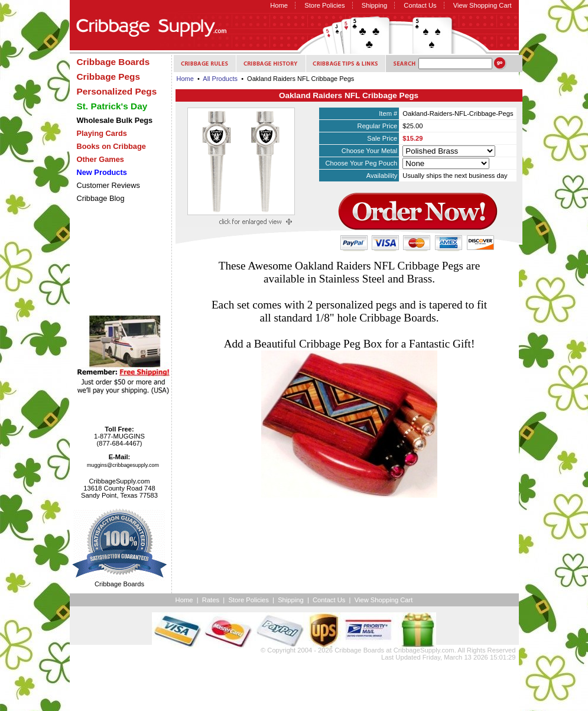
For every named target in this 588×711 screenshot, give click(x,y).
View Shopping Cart (483, 5)
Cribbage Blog (101, 198)
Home (279, 5)
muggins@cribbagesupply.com (123, 465)
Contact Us (420, 5)
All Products (220, 79)
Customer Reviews (108, 185)
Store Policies (324, 5)
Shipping (375, 5)
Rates (211, 600)
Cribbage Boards (359, 650)
